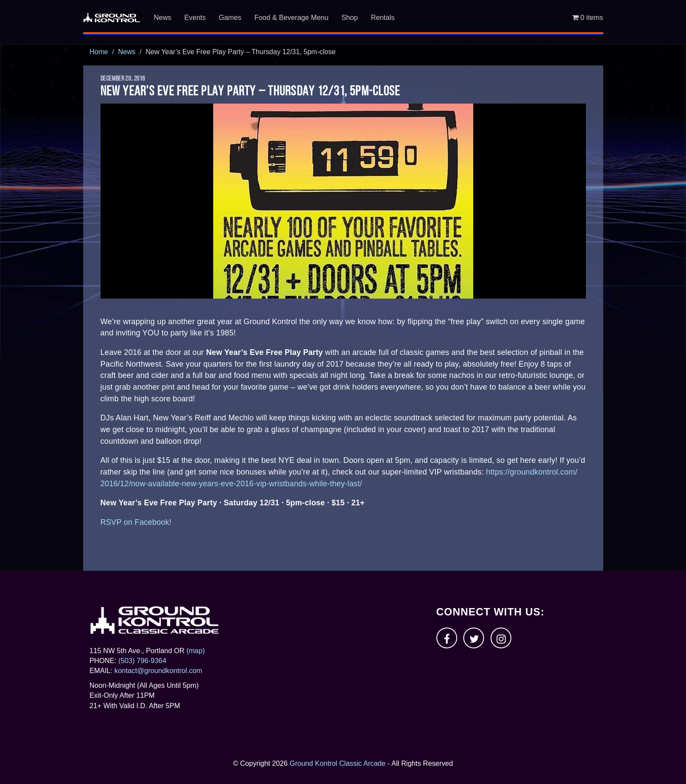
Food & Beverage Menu (291, 17)
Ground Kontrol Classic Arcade (337, 763)
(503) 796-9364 (142, 660)
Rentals (383, 17)
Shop (350, 17)
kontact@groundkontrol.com (158, 670)
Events (195, 17)
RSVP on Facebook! (136, 522)
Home (99, 52)
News (163, 17)
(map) (195, 651)
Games (230, 17)
